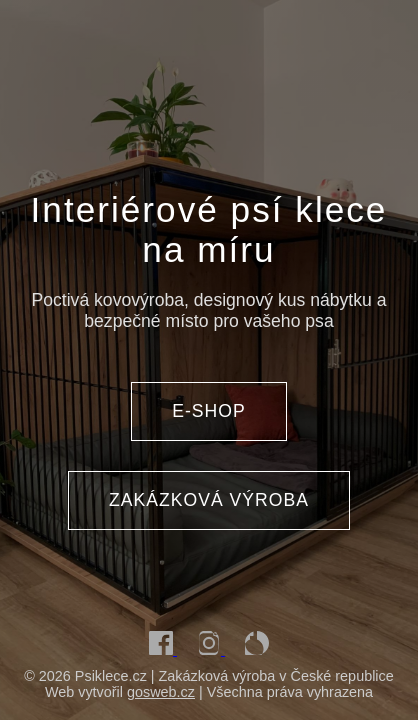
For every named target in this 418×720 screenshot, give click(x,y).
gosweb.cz (161, 692)
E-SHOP (208, 411)
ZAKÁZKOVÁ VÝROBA (209, 500)
